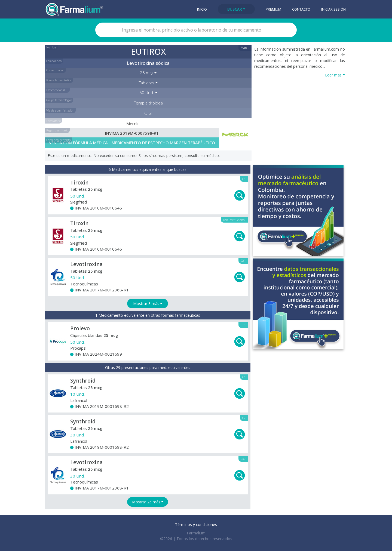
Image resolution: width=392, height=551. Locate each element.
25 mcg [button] (147, 73)
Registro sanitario (57, 130)
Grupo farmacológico (59, 100)
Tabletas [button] (147, 83)
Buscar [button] (235, 9)
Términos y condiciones (196, 524)
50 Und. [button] (147, 93)
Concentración (55, 70)
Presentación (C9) (57, 90)
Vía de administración (60, 110)
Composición (54, 61)
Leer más (333, 75)
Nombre (51, 47)
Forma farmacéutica (59, 80)
